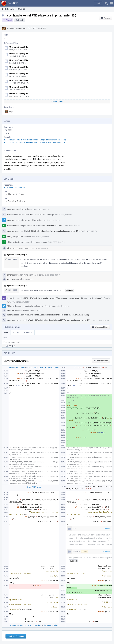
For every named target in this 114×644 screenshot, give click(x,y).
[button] (112, 3)
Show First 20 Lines (17, 368)
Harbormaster (13, 226)
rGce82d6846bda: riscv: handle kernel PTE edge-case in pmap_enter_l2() (35, 140)
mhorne (21, 28)
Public (21, 20)
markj (11, 130)
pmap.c (12, 346)
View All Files (57, 102)
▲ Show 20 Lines (16, 625)
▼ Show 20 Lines (52, 368)
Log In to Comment (16, 636)
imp (11, 111)
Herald (10, 215)
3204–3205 (11, 259)
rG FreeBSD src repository (15, 187)
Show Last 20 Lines (51, 625)
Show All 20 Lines (34, 487)
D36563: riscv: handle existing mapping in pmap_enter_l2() (54, 231)
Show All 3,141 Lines (35, 368)
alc (9, 133)
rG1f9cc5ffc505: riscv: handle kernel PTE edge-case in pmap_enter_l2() (34, 142)
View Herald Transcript (44, 215)
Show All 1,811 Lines (33, 625)
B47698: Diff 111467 (53, 226)
